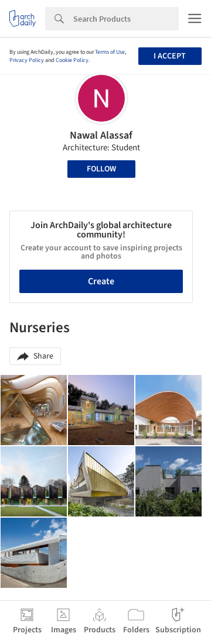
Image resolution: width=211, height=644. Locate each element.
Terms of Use (110, 52)
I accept (170, 56)
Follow (101, 169)
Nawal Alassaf (101, 135)
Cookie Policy (72, 60)
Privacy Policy (27, 60)
